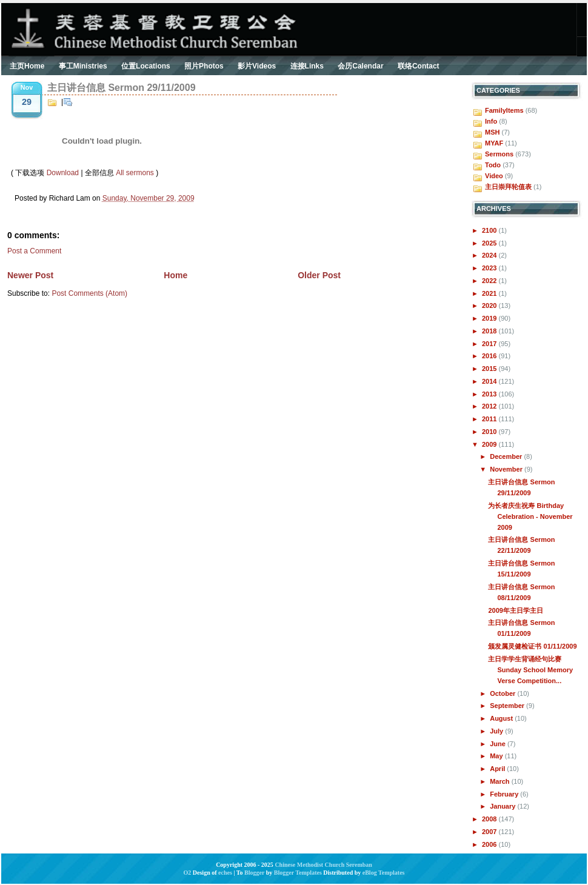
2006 (490, 844)
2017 (490, 344)
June (499, 744)
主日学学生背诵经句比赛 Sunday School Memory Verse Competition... (530, 670)
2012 (490, 406)
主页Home (27, 66)
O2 (188, 873)
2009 (490, 444)
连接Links (307, 66)
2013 (490, 394)
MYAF (494, 143)
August (502, 718)
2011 (490, 419)
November (507, 469)
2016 (490, 356)
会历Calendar (360, 66)
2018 (490, 331)
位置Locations (146, 66)
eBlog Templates (384, 873)
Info (491, 121)
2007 (490, 832)
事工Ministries (83, 66)
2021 (490, 293)
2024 (490, 255)
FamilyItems (504, 110)
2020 (490, 306)
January (503, 806)
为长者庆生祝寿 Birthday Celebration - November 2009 (530, 516)
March (500, 781)
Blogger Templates (298, 873)
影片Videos (257, 66)
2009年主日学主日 (515, 610)
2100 (490, 230)
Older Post (319, 275)
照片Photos (204, 66)
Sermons (499, 154)
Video (494, 176)
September (508, 706)
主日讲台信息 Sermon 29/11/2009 (122, 88)
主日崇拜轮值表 (508, 187)
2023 (490, 268)
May (497, 756)
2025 (490, 243)
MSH (492, 132)
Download (63, 173)
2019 (490, 318)
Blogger (254, 873)
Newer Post (30, 275)
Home (175, 275)
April (498, 769)
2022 (490, 281)
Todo (493, 165)
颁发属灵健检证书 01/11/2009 (532, 646)
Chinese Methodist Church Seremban (323, 865)
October (503, 693)
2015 (490, 369)
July (497, 731)
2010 (490, 432)
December (507, 456)
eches (225, 873)
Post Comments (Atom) (89, 293)
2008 (490, 819)
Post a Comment (34, 251)
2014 (490, 381)
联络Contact (419, 66)
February (505, 794)
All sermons (135, 173)
